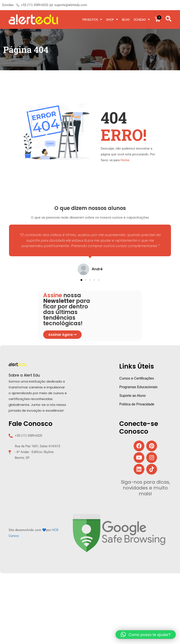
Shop (112, 20)
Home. (125, 160)
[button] (81, 280)
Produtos (92, 20)
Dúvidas (142, 20)
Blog (126, 20)
